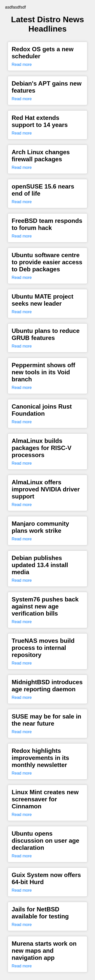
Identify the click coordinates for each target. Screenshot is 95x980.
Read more (22, 64)
